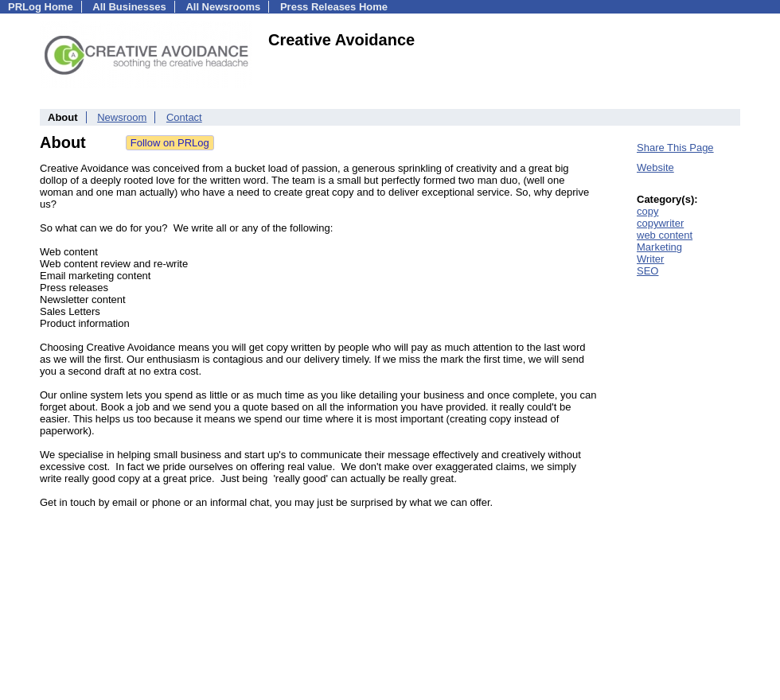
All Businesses (129, 7)
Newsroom (122, 117)
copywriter (660, 223)
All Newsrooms (223, 7)
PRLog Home (41, 7)
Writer (650, 259)
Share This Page (675, 148)
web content (665, 235)
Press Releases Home (334, 7)
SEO (647, 271)
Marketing (659, 247)
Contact (184, 117)
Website (655, 167)
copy (647, 211)
